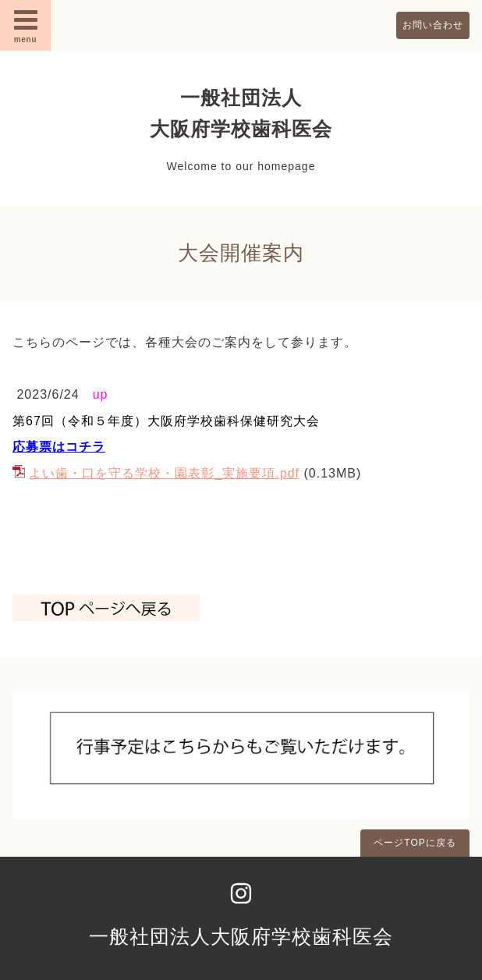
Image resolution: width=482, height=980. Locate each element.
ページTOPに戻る (415, 843)
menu (26, 25)
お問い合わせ (433, 25)
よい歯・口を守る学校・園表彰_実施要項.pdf (164, 473)
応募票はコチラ (59, 447)
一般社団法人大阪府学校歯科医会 (241, 936)
